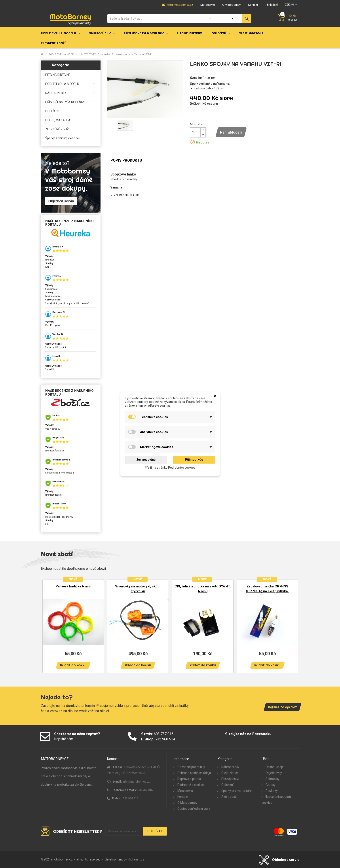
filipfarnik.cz (136, 859)
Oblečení (227, 785)
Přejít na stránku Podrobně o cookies (170, 468)
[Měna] (290, 5)
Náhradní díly (230, 767)
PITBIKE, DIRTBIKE (58, 75)
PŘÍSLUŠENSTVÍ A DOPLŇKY (65, 102)
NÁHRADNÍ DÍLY (56, 93)
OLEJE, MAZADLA (58, 120)
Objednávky (273, 773)
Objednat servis (286, 860)
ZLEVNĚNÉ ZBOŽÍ (57, 129)
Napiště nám (64, 739)
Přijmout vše (194, 460)
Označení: (197, 78)
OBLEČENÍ (52, 111)
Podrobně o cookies (191, 785)
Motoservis (185, 791)
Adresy (270, 785)
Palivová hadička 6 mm (73, 586)
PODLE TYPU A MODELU (62, 84)
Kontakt (182, 797)
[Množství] (195, 132)
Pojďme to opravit (282, 707)
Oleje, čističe (230, 773)
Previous (47, 624)
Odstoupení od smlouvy (193, 809)
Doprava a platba (189, 779)
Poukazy (271, 791)
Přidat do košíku (73, 665)
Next (293, 624)
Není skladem (231, 132)
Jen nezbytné (146, 460)
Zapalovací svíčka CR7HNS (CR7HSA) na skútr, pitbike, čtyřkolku (267, 591)
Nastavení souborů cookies (276, 800)
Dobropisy (272, 779)
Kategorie (60, 65)
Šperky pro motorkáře (236, 791)
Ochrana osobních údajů (194, 773)
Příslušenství (230, 779)
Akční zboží (229, 797)
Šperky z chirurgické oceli (63, 138)
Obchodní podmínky (191, 767)
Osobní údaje (274, 767)
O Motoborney (187, 803)
